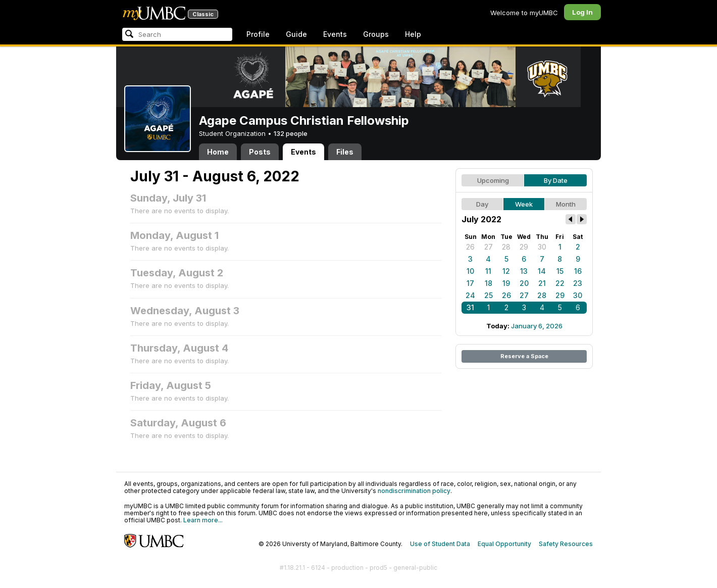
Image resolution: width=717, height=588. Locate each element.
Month (566, 204)
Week (524, 204)
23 (578, 283)
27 (489, 247)
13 (524, 271)
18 (489, 283)
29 (524, 247)
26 (470, 247)
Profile (258, 34)
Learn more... (203, 520)
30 (542, 247)
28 (506, 247)
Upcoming (493, 180)
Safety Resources (566, 544)
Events (335, 34)
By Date (556, 180)
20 (524, 283)
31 (470, 307)
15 (560, 271)
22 (560, 283)
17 (470, 283)
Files (345, 152)
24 (470, 295)
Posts (260, 152)
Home (218, 152)
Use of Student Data (440, 544)
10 (470, 271)
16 (578, 271)
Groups (376, 34)
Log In (582, 12)
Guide (296, 34)
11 (488, 271)
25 (489, 295)
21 (542, 283)
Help (413, 34)
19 (506, 283)
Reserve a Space (524, 356)
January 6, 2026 (537, 326)
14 (542, 271)
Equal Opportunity (504, 544)
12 (506, 271)
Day (482, 204)
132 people (291, 133)
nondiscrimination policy (414, 491)
